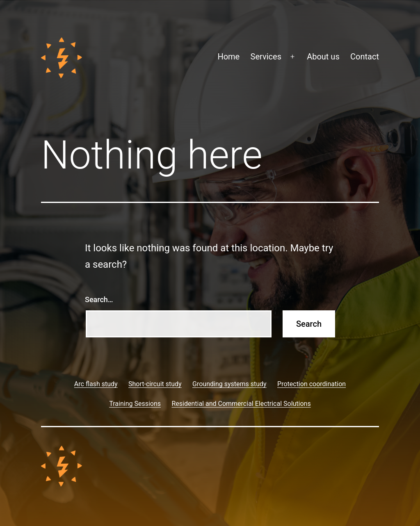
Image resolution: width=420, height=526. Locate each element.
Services (266, 57)
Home (228, 57)
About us (323, 57)
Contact (365, 57)
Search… (99, 299)
